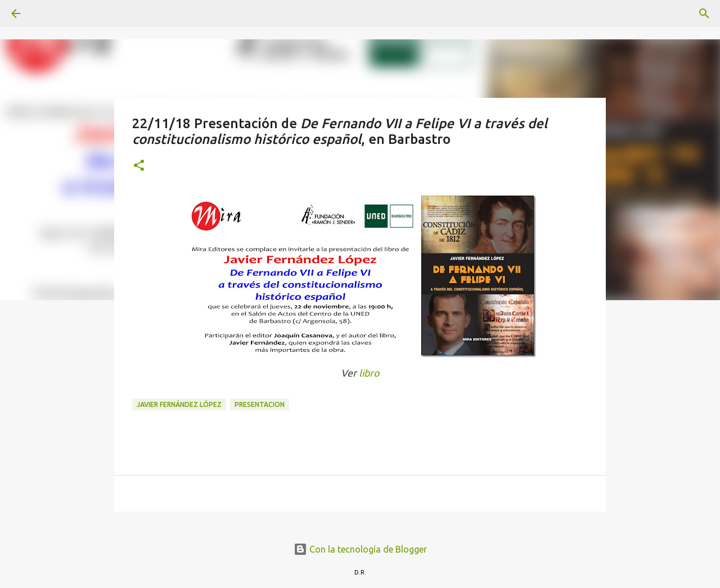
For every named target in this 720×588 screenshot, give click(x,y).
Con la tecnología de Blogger (360, 549)
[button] (139, 166)
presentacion (260, 404)
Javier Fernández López (179, 404)
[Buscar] (47, 13)
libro (369, 373)
